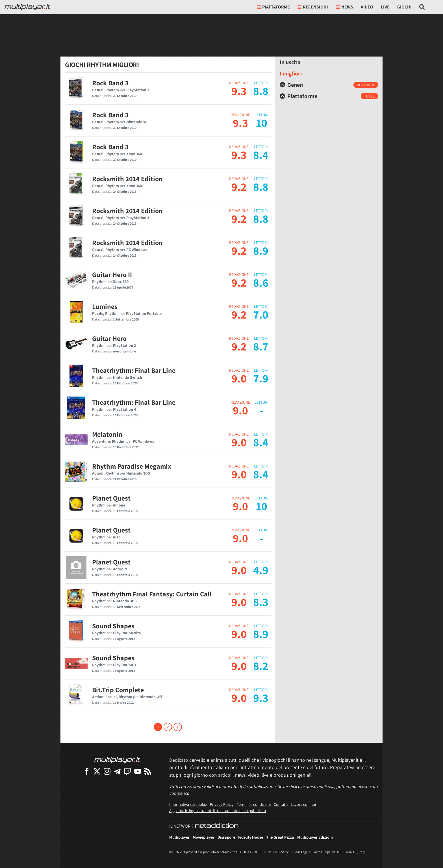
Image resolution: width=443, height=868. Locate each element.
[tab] (329, 85)
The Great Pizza (280, 837)
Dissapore (226, 837)
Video (367, 7)
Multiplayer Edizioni (315, 837)
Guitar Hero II (112, 274)
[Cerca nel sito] (422, 7)
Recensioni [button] (313, 7)
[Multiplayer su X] (97, 771)
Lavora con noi (303, 804)
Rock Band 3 (110, 83)
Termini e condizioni (254, 804)
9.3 (239, 91)
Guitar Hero (109, 338)
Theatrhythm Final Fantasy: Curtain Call (152, 594)
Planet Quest (111, 498)
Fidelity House (251, 837)
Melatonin (107, 434)
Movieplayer (204, 837)
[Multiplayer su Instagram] (107, 771)
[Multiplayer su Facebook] (87, 771)
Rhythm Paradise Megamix (132, 466)
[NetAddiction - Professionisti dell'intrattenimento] (217, 826)
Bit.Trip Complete (118, 690)
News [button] (345, 7)
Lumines (105, 306)
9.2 (239, 187)
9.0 (239, 378)
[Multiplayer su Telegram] (117, 771)
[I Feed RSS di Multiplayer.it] (148, 771)
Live (385, 7)
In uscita (290, 62)
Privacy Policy (222, 804)
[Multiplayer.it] (27, 7)
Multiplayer (179, 837)
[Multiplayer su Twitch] (127, 771)
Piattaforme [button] (273, 7)
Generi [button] (292, 85)
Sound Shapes (113, 626)
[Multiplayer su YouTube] (138, 771)
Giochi (404, 7)
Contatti (281, 804)
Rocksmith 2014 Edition (127, 179)
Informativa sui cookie (188, 804)
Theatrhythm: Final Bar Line (134, 370)
